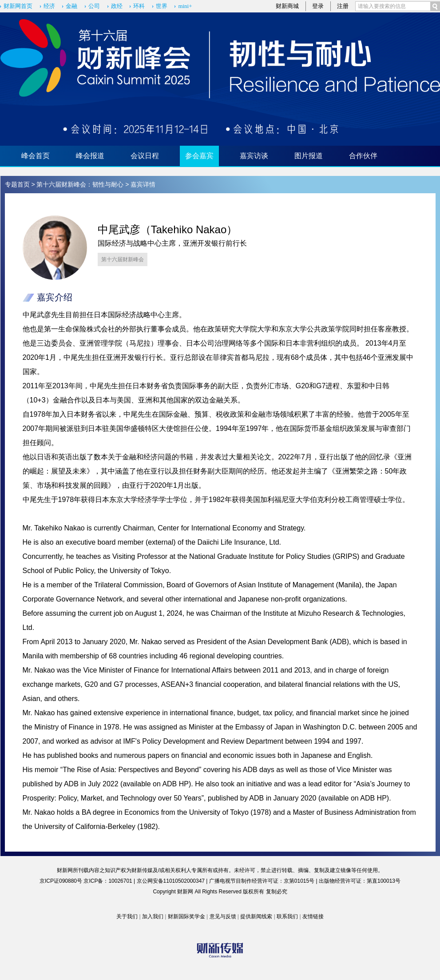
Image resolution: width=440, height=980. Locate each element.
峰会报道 (90, 156)
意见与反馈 (223, 916)
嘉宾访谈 (254, 156)
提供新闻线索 (256, 916)
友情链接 (313, 916)
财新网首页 (18, 6)
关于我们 (127, 916)
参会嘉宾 (199, 156)
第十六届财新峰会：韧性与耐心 (80, 184)
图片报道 (309, 156)
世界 (162, 6)
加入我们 (153, 916)
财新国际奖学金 (186, 916)
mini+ (185, 6)
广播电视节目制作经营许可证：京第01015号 (262, 881)
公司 (94, 6)
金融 (71, 6)
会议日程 (145, 156)
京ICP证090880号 (61, 881)
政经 (117, 6)
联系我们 (287, 916)
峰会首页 (36, 156)
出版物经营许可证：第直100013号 (360, 881)
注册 (343, 6)
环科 (139, 6)
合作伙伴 (363, 156)
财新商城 (287, 6)
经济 (49, 6)
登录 (318, 6)
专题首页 (17, 184)
